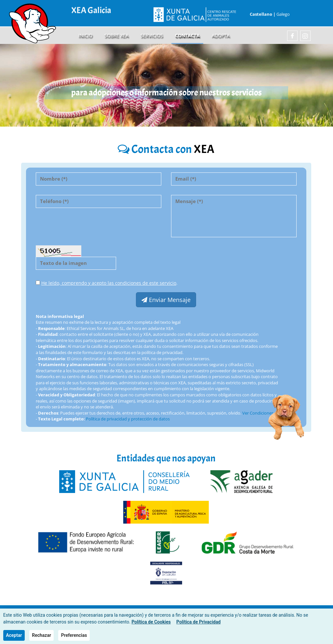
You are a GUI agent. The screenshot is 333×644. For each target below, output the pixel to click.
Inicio (85, 35)
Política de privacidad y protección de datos (128, 419)
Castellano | (262, 12)
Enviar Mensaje (166, 300)
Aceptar (14, 635)
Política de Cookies (151, 622)
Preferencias (74, 635)
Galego (283, 12)
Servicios (152, 35)
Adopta (221, 35)
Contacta (187, 35)
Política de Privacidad (198, 622)
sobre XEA (116, 35)
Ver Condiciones (258, 413)
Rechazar (41, 635)
